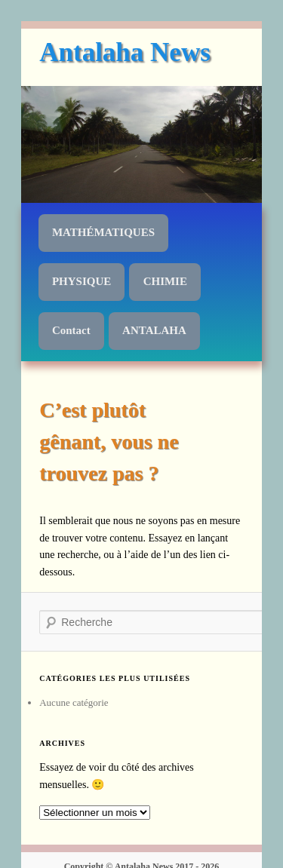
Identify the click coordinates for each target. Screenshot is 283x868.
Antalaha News (125, 52)
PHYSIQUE (82, 281)
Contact (71, 330)
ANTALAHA (154, 330)
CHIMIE (165, 281)
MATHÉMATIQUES (103, 232)
